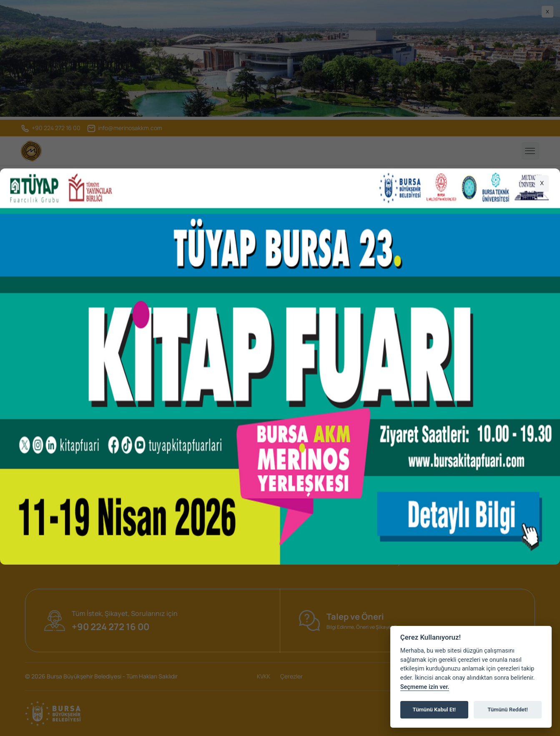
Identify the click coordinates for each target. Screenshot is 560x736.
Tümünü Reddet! (508, 710)
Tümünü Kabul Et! (434, 710)
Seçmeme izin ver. (425, 687)
